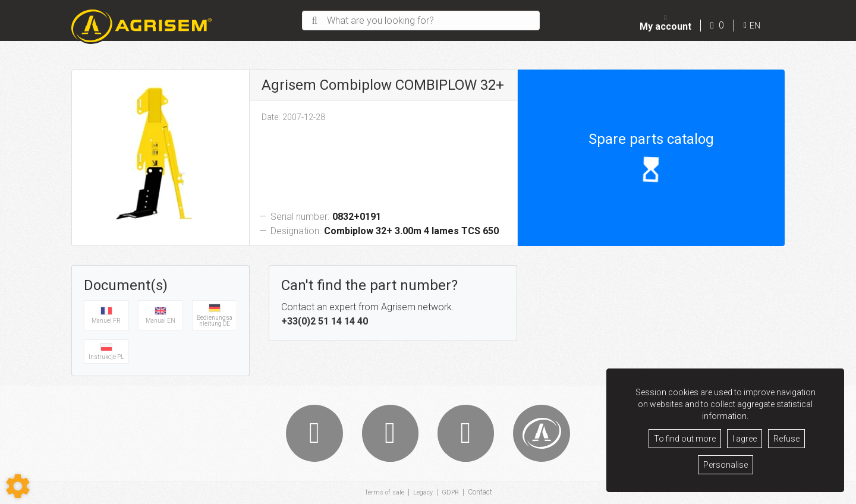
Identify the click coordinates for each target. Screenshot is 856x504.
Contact (482, 493)
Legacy (423, 493)
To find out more (685, 439)
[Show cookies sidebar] (18, 486)
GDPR (452, 493)
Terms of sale (382, 493)
